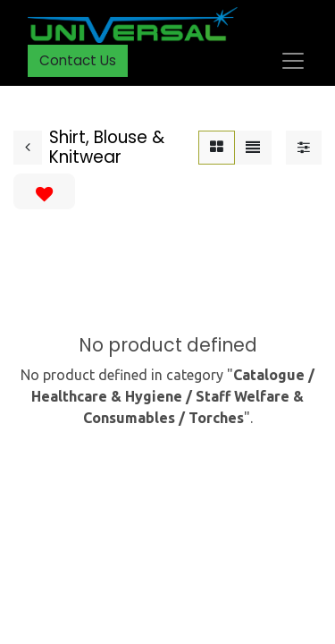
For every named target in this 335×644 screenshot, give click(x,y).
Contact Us (78, 60)
